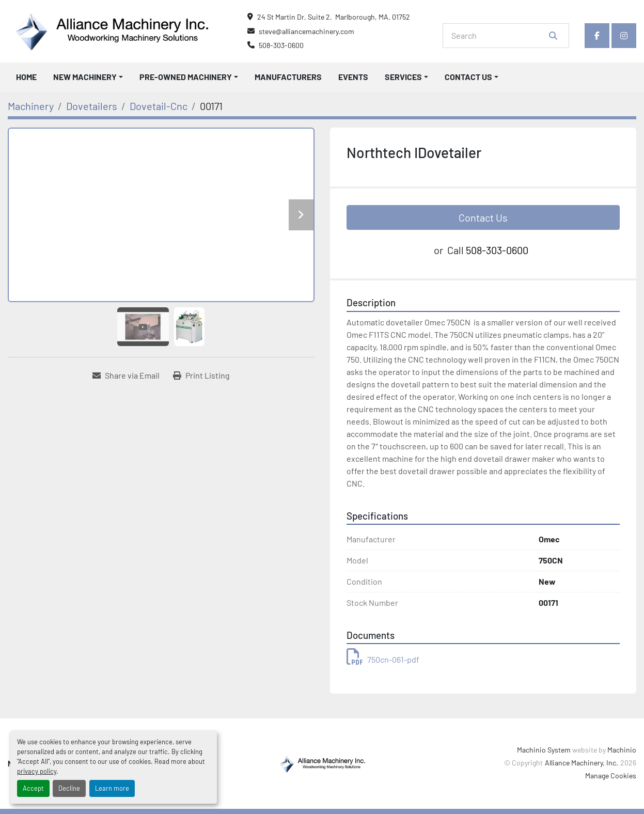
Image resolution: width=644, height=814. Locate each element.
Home (26, 77)
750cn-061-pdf (383, 659)
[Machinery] (31, 106)
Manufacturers (288, 77)
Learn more (112, 788)
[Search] (499, 36)
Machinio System (544, 750)
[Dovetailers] (92, 106)
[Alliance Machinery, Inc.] (322, 763)
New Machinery (85, 77)
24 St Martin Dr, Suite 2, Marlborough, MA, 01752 (334, 17)
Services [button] (403, 77)
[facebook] (597, 36)
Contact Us (468, 77)
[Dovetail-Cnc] (159, 106)
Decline (69, 788)
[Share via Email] (126, 375)
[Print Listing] (201, 375)
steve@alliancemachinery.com (307, 31)
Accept (33, 788)
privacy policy (37, 771)
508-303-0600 (281, 45)
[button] (88, 77)
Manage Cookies (611, 776)
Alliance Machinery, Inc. (582, 763)
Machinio (622, 750)
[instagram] (624, 36)
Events (353, 77)
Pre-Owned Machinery (186, 77)
